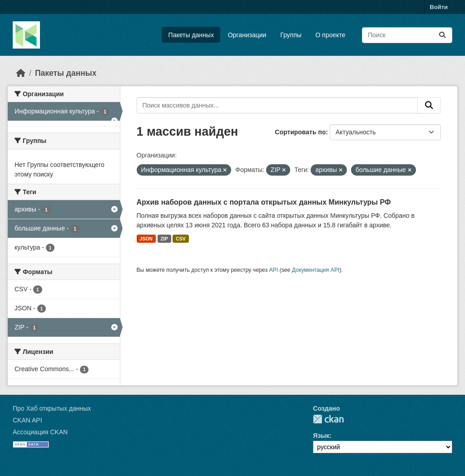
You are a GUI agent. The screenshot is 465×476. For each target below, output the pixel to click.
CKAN (328, 419)
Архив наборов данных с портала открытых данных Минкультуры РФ (264, 202)
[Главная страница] (21, 73)
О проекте (331, 35)
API (273, 270)
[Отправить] (442, 35)
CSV (181, 239)
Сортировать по (300, 132)
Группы (291, 35)
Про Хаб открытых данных (52, 408)
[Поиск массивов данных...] (407, 35)
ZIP (164, 239)
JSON (146, 239)
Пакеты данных (191, 35)
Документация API (316, 270)
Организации (247, 35)
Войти (439, 7)
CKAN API (27, 420)
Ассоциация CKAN (40, 432)
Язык (321, 436)
